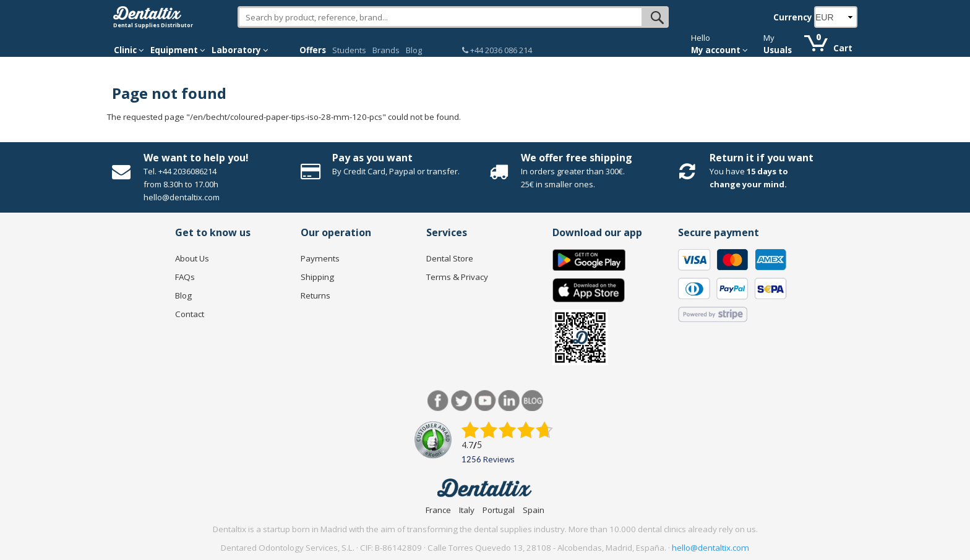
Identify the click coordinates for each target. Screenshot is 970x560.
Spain (534, 510)
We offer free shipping (577, 158)
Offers (313, 50)
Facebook (438, 401)
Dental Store (450, 258)
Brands (386, 50)
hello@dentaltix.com (710, 548)
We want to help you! (196, 158)
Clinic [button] (129, 50)
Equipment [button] (178, 50)
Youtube (485, 401)
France (438, 510)
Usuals (778, 50)
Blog (414, 50)
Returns (315, 295)
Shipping (317, 277)
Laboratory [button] (240, 50)
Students (349, 50)
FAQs (185, 277)
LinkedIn (509, 401)
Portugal (499, 510)
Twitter (462, 401)
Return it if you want (762, 158)
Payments (320, 258)
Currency (793, 17)
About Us (192, 258)
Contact (190, 314)
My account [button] (719, 50)
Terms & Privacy (457, 277)
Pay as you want (372, 158)
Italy (467, 510)
